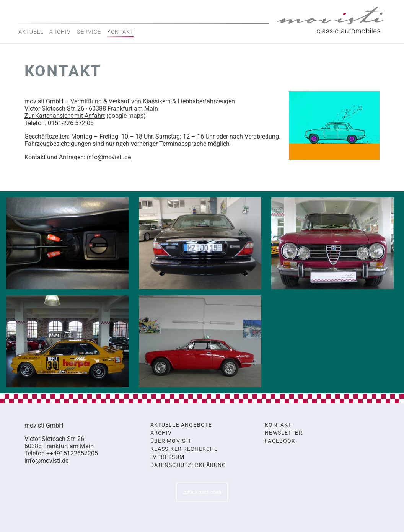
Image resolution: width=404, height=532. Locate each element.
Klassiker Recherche (184, 449)
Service (89, 32)
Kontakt (120, 32)
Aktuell (31, 32)
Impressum (167, 457)
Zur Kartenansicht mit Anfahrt (65, 116)
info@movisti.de (109, 157)
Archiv (60, 32)
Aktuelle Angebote (181, 425)
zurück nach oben (202, 492)
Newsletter (284, 433)
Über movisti (171, 441)
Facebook (280, 441)
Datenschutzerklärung (188, 465)
